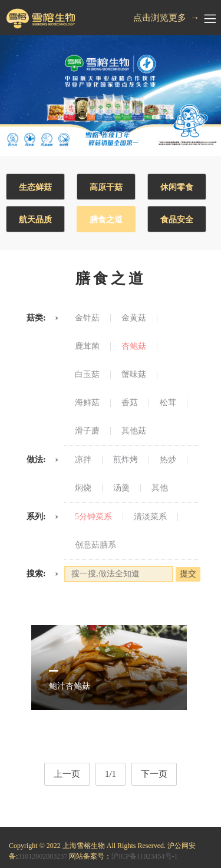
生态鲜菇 (35, 187)
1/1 (111, 774)
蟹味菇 (134, 375)
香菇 (130, 403)
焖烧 (83, 488)
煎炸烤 (126, 460)
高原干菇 (106, 187)
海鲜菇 (87, 403)
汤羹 (121, 488)
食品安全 (177, 220)
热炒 (168, 460)
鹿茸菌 (87, 346)
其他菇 (134, 431)
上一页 (67, 774)
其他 (160, 488)
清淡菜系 (150, 517)
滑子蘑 (87, 431)
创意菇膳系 (95, 545)
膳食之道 (106, 220)
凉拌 (83, 460)
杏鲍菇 (134, 346)
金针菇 (87, 318)
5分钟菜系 (93, 517)
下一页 (154, 774)
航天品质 (35, 220)
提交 (188, 574)
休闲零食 (177, 187)
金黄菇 (134, 318)
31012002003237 (42, 856)
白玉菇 (87, 375)
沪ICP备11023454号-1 (144, 856)
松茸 (168, 403)
